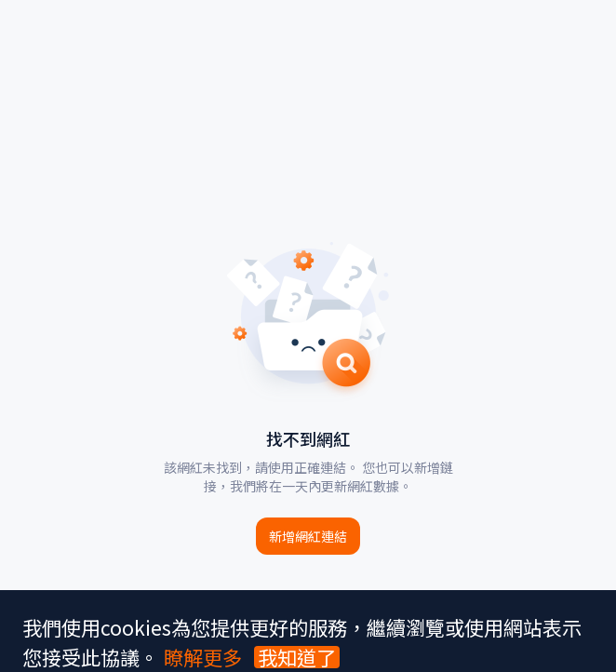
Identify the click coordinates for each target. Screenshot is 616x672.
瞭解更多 (203, 657)
